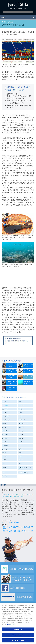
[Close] (33, 606)
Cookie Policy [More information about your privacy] (11, 624)
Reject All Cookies (18, 635)
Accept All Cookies (18, 640)
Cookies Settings (18, 629)
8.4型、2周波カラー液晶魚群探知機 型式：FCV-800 (17, 531)
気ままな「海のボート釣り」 (11, 522)
